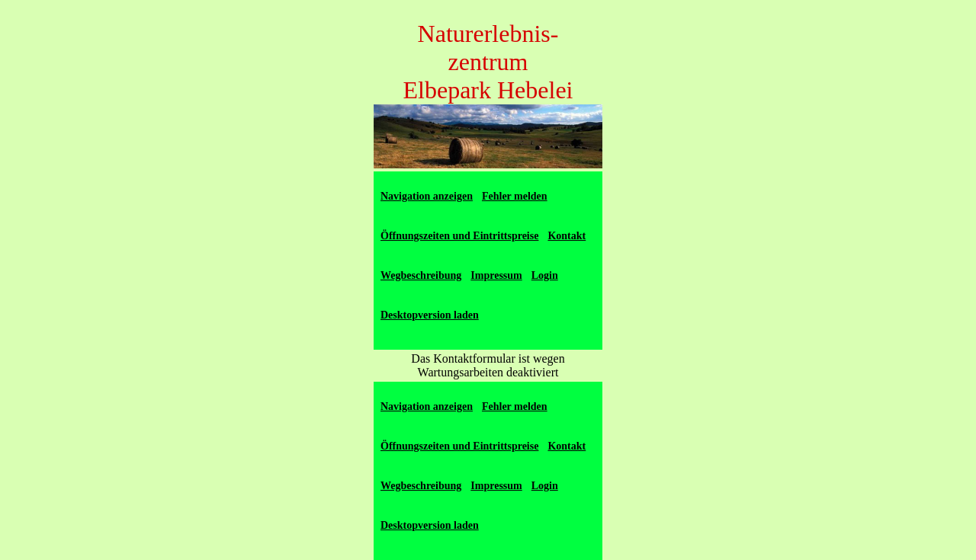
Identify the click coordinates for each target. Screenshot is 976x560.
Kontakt (567, 236)
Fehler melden (515, 196)
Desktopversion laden (430, 315)
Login (545, 275)
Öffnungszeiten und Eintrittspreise (459, 236)
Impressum (496, 275)
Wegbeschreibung (421, 275)
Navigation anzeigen (427, 196)
